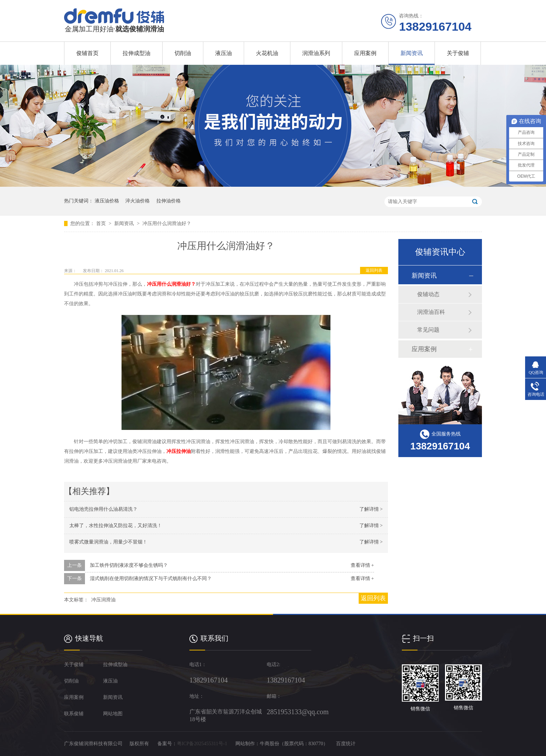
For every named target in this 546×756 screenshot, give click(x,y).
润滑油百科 (431, 312)
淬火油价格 (138, 201)
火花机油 (267, 53)
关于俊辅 (458, 53)
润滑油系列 (316, 53)
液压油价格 (107, 201)
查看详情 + (362, 565)
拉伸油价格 (169, 201)
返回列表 (374, 270)
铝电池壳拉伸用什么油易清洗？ (103, 509)
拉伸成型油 (136, 53)
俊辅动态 (428, 294)
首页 (102, 223)
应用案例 (365, 53)
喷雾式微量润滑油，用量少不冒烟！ (108, 542)
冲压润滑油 (103, 600)
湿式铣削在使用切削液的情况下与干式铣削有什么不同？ (151, 578)
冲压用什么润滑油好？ (167, 223)
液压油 (224, 53)
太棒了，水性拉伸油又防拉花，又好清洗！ (116, 526)
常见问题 (428, 330)
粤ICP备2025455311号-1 (202, 744)
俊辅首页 (87, 53)
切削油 (183, 53)
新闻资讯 (412, 53)
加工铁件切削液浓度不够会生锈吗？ (129, 565)
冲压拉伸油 (179, 451)
